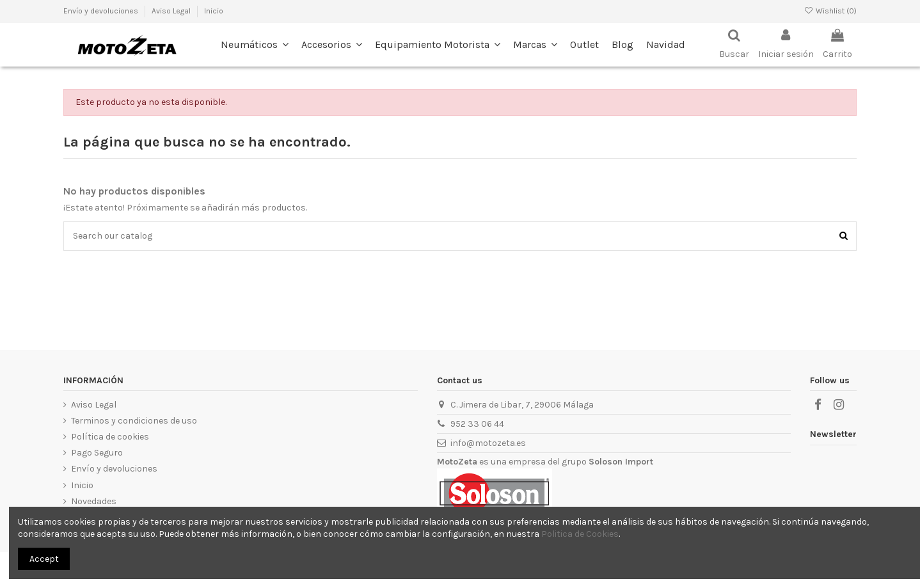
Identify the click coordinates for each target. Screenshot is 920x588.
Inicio (214, 11)
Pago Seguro (97, 453)
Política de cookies (110, 437)
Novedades (94, 501)
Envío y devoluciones (114, 469)
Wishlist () (830, 11)
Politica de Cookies (580, 534)
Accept (44, 559)
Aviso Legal (94, 405)
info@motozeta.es (488, 443)
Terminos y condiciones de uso (134, 421)
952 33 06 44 (477, 424)
